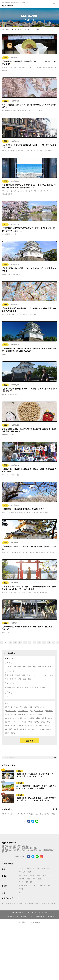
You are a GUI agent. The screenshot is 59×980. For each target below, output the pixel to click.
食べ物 (21, 889)
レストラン (30, 67)
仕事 (4, 893)
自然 (38, 869)
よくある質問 (43, 913)
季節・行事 (22, 872)
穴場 (20, 67)
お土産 (5, 71)
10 (49, 642)
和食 (12, 151)
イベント (16, 111)
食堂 (40, 879)
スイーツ (6, 67)
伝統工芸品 (41, 886)
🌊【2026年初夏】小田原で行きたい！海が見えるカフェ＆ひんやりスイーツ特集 (36, 787)
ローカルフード (40, 67)
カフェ (54, 67)
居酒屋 (32, 876)
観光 (5, 58)
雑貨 (53, 814)
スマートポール (31, 913)
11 (53, 642)
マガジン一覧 (19, 29)
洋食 (26, 876)
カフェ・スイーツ (48, 876)
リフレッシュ (18, 191)
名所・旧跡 (30, 869)
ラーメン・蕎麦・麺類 (25, 882)
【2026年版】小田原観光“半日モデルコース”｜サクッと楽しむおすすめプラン (36, 775)
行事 (23, 111)
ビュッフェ (39, 814)
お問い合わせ (40, 916)
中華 (34, 879)
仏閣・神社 (46, 869)
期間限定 (9, 111)
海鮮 (48, 67)
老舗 (28, 879)
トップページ (6, 29)
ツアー (51, 151)
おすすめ (21, 879)
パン (12, 593)
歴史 (30, 872)
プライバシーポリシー (11, 916)
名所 (46, 151)
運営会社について (27, 916)
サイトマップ (51, 916)
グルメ (4, 876)
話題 (38, 876)
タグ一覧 (54, 809)
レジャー (21, 869)
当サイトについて (17, 913)
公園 (15, 234)
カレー (13, 814)
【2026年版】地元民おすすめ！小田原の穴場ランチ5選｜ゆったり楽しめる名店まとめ (36, 799)
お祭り (40, 111)
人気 (15, 67)
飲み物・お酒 (23, 886)
